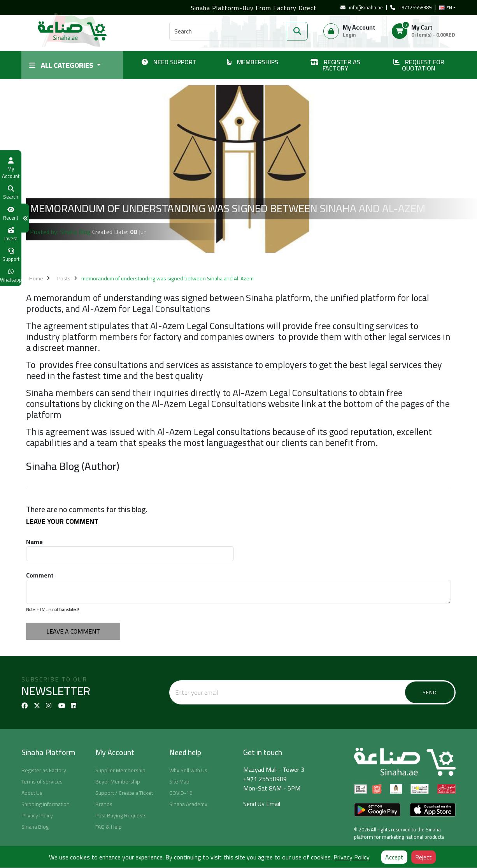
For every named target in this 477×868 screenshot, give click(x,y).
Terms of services (42, 782)
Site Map (179, 782)
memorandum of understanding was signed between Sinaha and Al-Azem (167, 278)
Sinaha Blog (35, 827)
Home (36, 278)
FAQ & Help (109, 827)
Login (349, 35)
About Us (32, 793)
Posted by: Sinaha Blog (60, 232)
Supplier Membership (120, 770)
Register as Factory (44, 770)
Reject (424, 857)
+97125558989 (411, 8)
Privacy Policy (37, 815)
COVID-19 (181, 793)
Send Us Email (262, 804)
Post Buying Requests (121, 815)
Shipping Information (46, 804)
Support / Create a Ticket (124, 793)
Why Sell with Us (188, 770)
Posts (64, 278)
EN (445, 8)
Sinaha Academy (188, 804)
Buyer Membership (118, 782)
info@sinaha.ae (362, 8)
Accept (394, 857)
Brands (104, 804)
